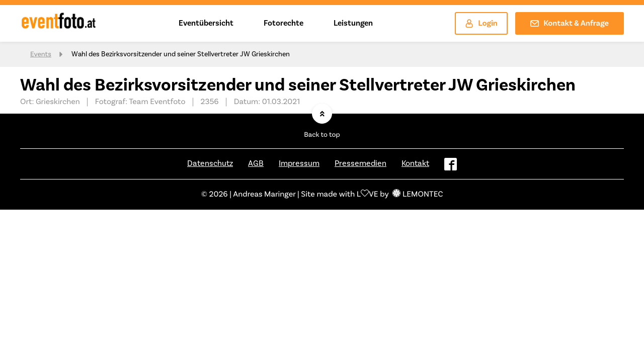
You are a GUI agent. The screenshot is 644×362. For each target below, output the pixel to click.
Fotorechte (284, 23)
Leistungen (353, 23)
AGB (256, 163)
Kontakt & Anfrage (570, 24)
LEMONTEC (418, 195)
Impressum (299, 163)
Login (481, 24)
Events (41, 54)
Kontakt (415, 163)
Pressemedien (360, 163)
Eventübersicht (206, 23)
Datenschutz (210, 163)
